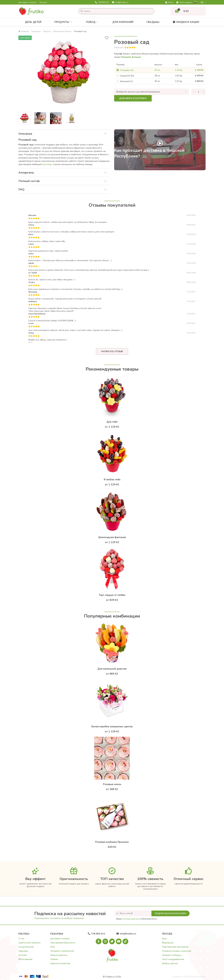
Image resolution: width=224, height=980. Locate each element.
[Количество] (198, 92)
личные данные (131, 919)
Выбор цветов (170, 963)
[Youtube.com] (119, 941)
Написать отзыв (112, 351)
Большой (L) (126, 81)
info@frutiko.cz (120, 2)
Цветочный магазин (29, 943)
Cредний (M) (127, 76)
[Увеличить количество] (203, 92)
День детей (33, 22)
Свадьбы (153, 22)
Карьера (23, 951)
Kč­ (202, 2)
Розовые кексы (112, 784)
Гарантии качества (60, 963)
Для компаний (123, 22)
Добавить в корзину (133, 98)
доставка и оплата (27, 2)
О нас (21, 939)
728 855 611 (102, 2)
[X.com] (112, 941)
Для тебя (112, 422)
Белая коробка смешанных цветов (112, 727)
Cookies (54, 959)
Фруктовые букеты (62, 31)
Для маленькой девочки (112, 669)
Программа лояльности (63, 943)
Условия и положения (62, 951)
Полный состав (29, 181)
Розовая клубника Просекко (112, 842)
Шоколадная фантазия (112, 537)
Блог (164, 939)
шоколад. (47, 164)
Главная (23, 31)
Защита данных (59, 955)
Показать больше (131, 57)
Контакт (43, 2)
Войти (169, 2)
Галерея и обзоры (172, 955)
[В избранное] (107, 38)
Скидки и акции (186, 22)
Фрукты (47, 31)
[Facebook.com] (99, 941)
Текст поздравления (173, 959)
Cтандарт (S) (127, 70)
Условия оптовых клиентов (176, 951)
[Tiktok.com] (125, 941)
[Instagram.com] (105, 941)
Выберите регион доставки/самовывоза (138, 92)
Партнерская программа (175, 947)
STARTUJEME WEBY (195, 977)
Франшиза (168, 943)
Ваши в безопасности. (137, 919)
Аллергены (26, 173)
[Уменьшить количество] (193, 92)
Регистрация (184, 2)
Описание (25, 134)
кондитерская (26, 947)
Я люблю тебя (112, 480)
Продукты (64, 22)
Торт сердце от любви (112, 595)
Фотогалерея (25, 959)
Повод (93, 22)
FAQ (21, 189)
